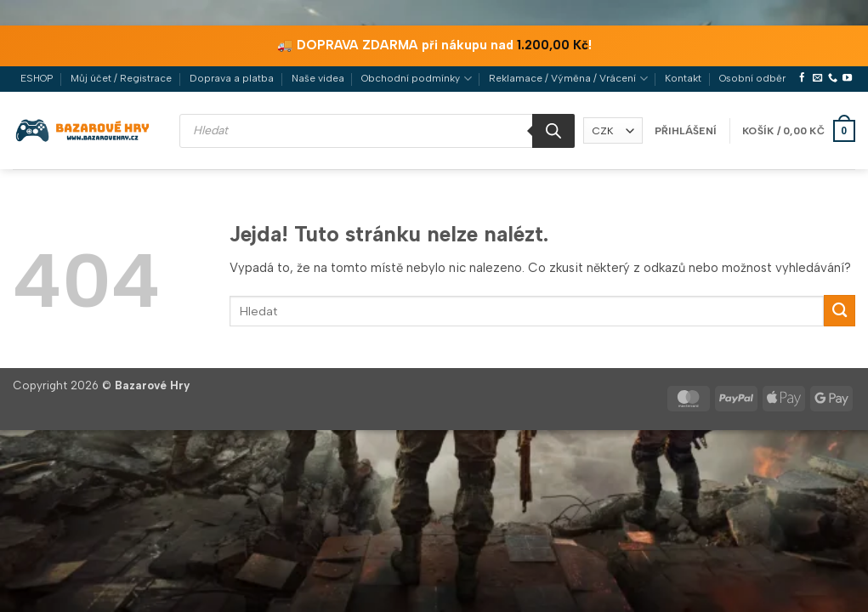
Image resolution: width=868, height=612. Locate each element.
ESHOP (37, 78)
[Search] (553, 131)
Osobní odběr (752, 78)
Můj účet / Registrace (121, 78)
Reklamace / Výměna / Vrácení (568, 79)
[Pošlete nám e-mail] (817, 78)
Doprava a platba (232, 78)
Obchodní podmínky (416, 79)
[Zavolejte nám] (833, 78)
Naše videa (318, 78)
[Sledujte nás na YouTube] (847, 78)
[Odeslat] (840, 311)
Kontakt (683, 78)
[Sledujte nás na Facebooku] (802, 78)
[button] (686, 131)
